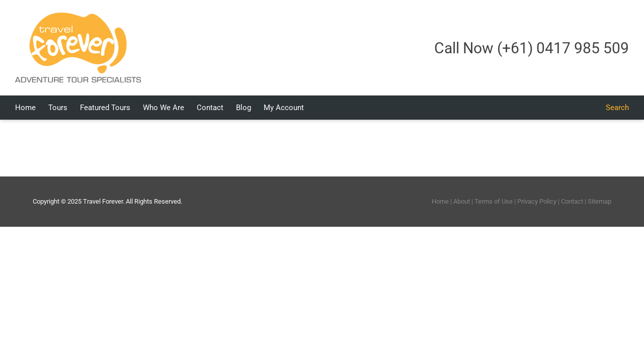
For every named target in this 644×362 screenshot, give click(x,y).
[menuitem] (37, 108)
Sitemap (599, 201)
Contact (572, 201)
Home (440, 201)
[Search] (617, 108)
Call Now (532, 48)
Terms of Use (494, 201)
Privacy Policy (537, 201)
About (462, 201)
